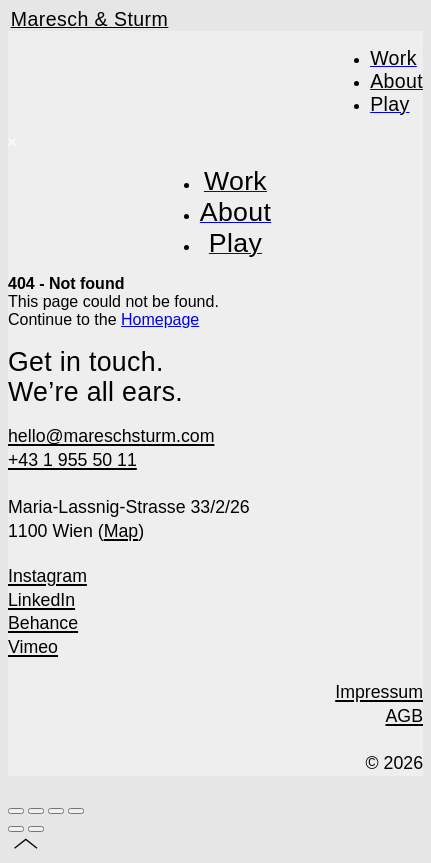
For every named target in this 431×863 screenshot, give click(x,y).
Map (121, 531)
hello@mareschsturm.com (111, 436)
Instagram (47, 576)
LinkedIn (41, 600)
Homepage (160, 319)
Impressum (379, 692)
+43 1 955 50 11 (72, 460)
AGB (405, 716)
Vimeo (33, 647)
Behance (43, 623)
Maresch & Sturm (90, 19)
